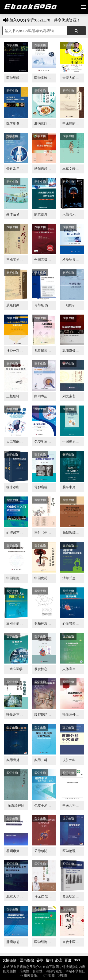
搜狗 (49, 960)
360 (77, 960)
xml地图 (49, 975)
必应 (59, 960)
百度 (68, 960)
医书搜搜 (27, 960)
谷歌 (40, 960)
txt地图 (63, 975)
